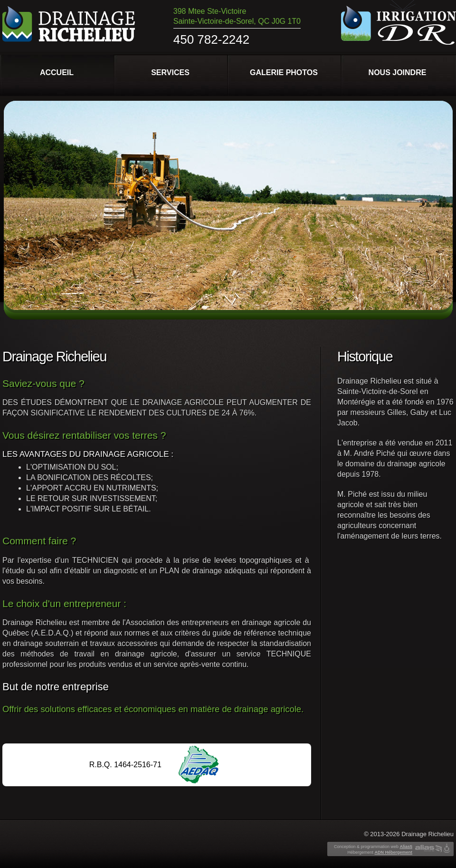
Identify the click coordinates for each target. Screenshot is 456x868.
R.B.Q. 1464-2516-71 (125, 765)
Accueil (57, 72)
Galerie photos (284, 72)
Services (170, 72)
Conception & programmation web (373, 847)
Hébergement (380, 852)
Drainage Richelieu (427, 834)
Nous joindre (398, 72)
